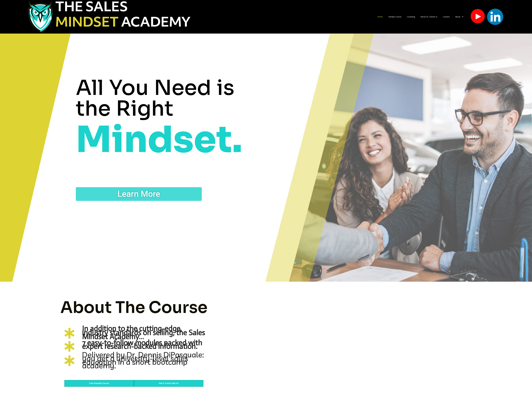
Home (380, 17)
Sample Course (395, 17)
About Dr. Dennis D (429, 17)
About (459, 17)
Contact (446, 17)
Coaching (411, 17)
